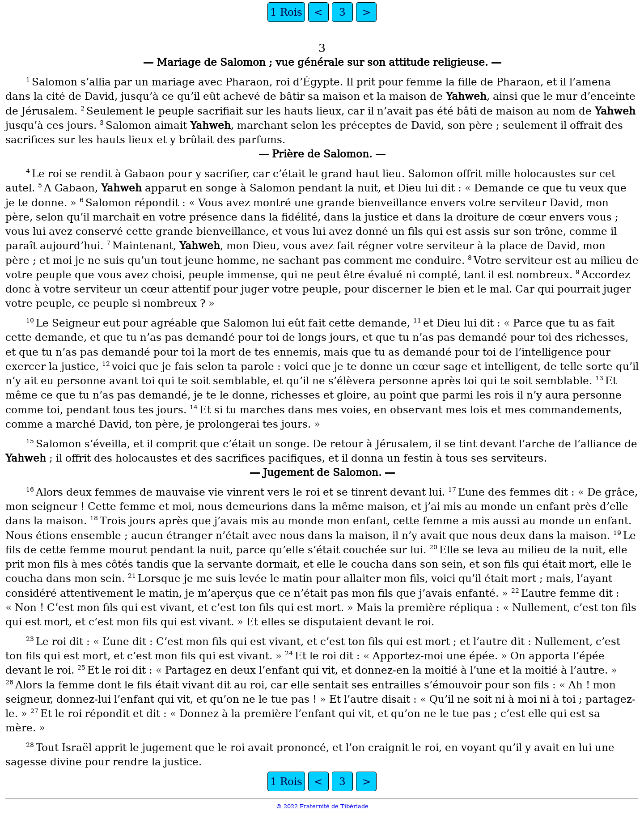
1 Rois (286, 12)
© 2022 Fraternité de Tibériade (322, 806)
